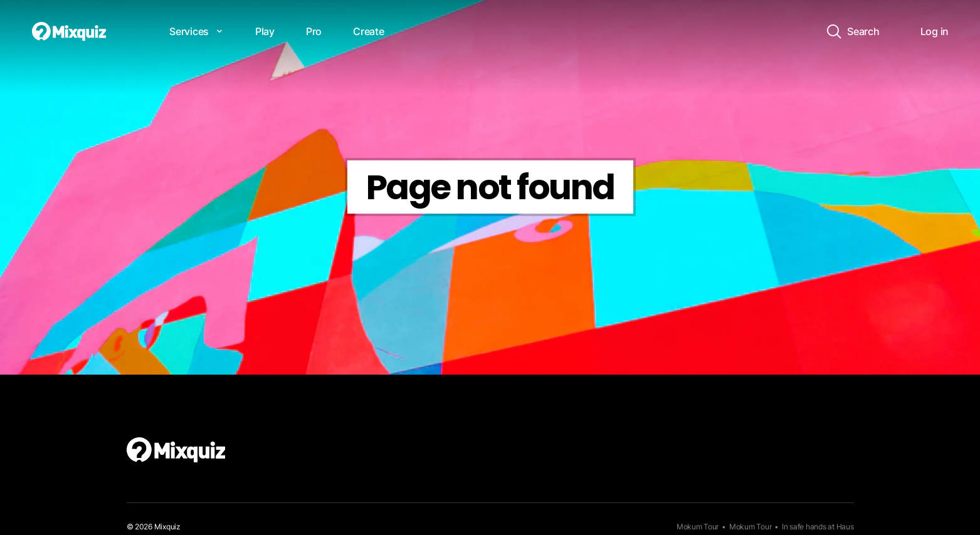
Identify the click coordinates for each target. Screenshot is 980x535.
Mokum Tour (698, 527)
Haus (845, 527)
